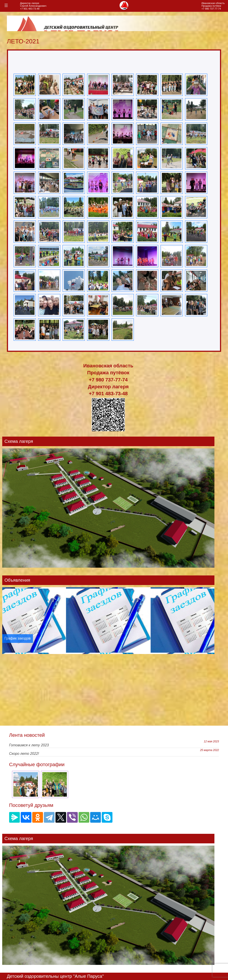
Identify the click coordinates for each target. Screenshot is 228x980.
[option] (108, 621)
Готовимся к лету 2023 (29, 745)
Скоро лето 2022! (24, 754)
